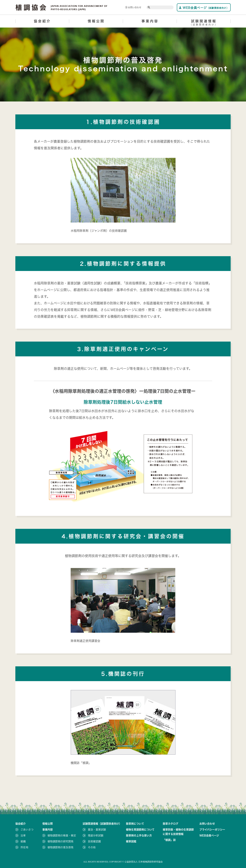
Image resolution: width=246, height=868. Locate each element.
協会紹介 (42, 21)
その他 (92, 847)
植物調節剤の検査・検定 (62, 835)
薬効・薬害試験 (97, 830)
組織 (23, 841)
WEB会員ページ (204, 8)
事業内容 (150, 21)
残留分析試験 (96, 835)
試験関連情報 (204, 23)
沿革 (23, 835)
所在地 (24, 847)
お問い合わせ (133, 7)
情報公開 (96, 21)
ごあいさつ (27, 830)
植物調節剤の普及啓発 (60, 847)
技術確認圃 (94, 841)
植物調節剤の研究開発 (60, 841)
